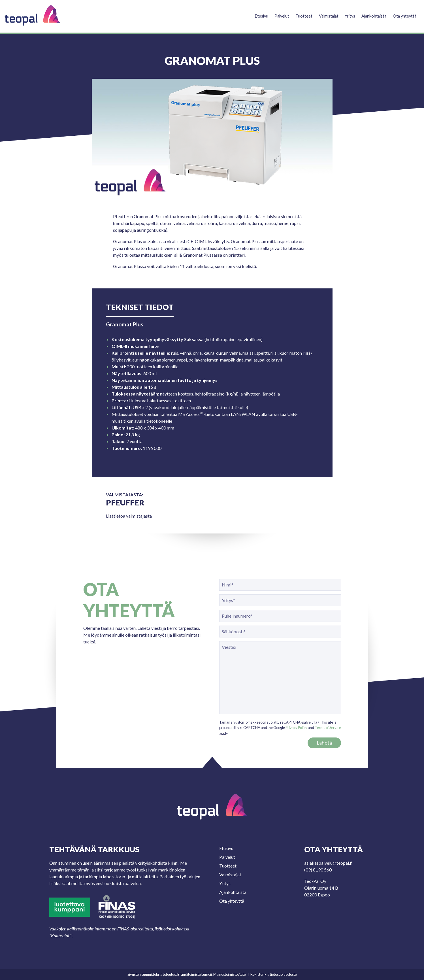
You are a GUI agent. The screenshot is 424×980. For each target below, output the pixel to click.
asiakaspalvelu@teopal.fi (328, 863)
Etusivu (253, 13)
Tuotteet (297, 13)
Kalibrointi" (62, 935)
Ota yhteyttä (404, 13)
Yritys (346, 13)
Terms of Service (328, 728)
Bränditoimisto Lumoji (195, 974)
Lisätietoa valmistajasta (129, 516)
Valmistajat (323, 13)
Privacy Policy (296, 728)
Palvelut (274, 13)
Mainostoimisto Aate (230, 974)
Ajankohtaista (371, 13)
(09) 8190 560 (318, 870)
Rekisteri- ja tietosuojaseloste (274, 974)
